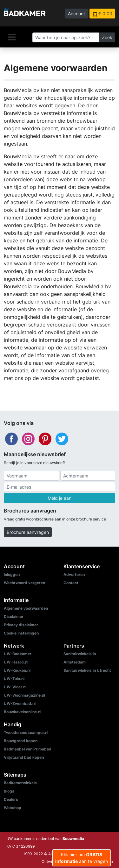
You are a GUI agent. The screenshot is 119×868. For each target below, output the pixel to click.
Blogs (9, 791)
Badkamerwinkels (20, 783)
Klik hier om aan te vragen (82, 858)
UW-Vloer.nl (15, 687)
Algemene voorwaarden (26, 608)
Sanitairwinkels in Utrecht (87, 670)
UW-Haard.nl (16, 662)
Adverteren (74, 574)
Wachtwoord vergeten (24, 583)
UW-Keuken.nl (17, 670)
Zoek (107, 37)
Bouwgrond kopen (21, 741)
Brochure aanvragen (28, 532)
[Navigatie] (12, 37)
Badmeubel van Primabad (28, 749)
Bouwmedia (73, 839)
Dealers (11, 799)
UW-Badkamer (18, 654)
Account (76, 14)
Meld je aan (60, 498)
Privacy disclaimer (21, 625)
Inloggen (12, 574)
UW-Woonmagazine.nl (24, 695)
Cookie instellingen (21, 633)
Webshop (13, 808)
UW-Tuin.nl (14, 679)
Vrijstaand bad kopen (24, 757)
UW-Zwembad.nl (20, 703)
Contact (71, 583)
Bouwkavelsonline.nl (23, 712)
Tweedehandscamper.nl (26, 732)
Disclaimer (14, 617)
